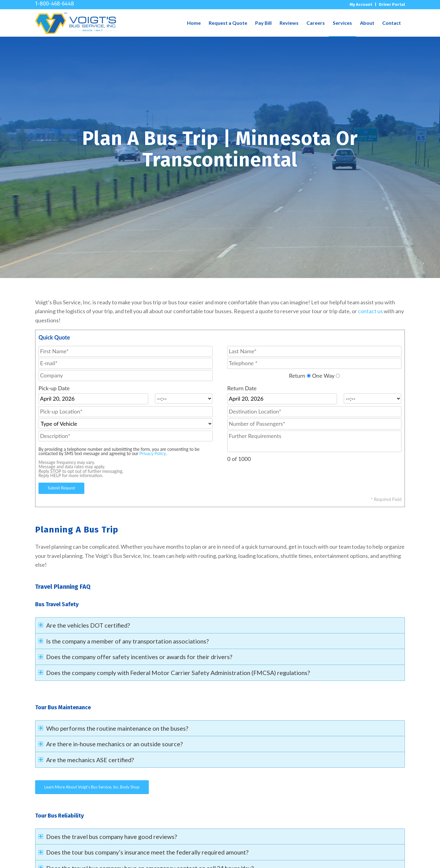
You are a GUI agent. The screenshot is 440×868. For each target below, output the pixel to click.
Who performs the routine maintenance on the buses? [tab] (113, 728)
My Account (361, 4)
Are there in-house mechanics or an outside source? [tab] (111, 744)
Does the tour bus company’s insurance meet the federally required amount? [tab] (143, 852)
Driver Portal (392, 4)
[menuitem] (194, 23)
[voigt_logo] (76, 23)
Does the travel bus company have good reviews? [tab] (108, 836)
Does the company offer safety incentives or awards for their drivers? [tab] (135, 657)
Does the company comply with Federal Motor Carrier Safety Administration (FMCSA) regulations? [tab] (174, 673)
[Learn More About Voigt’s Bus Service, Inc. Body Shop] (92, 787)
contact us (370, 311)
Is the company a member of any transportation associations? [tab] (124, 641)
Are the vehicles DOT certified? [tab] (84, 625)
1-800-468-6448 (55, 4)
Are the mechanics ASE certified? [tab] (86, 760)
